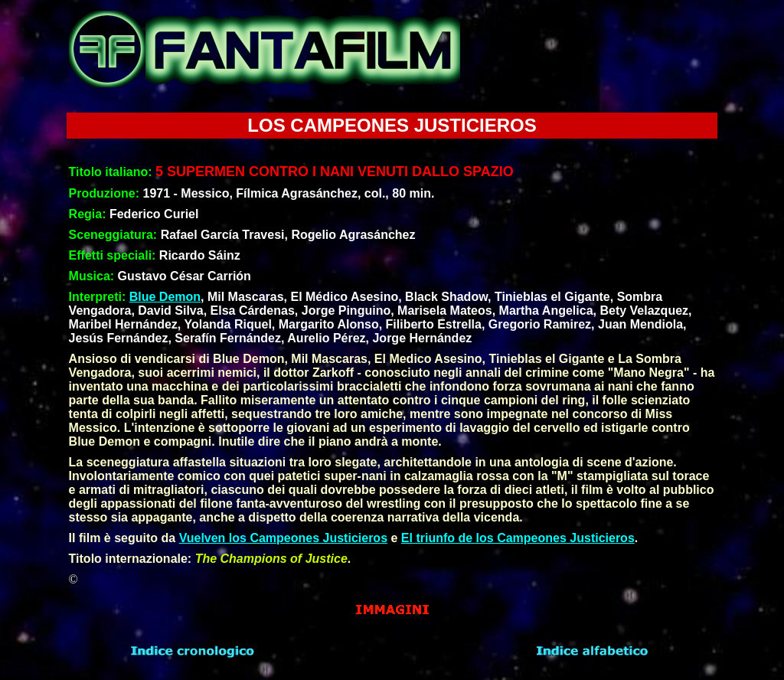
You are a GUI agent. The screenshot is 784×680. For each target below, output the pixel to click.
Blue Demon (165, 297)
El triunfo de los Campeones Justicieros (518, 538)
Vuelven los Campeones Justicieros (283, 538)
